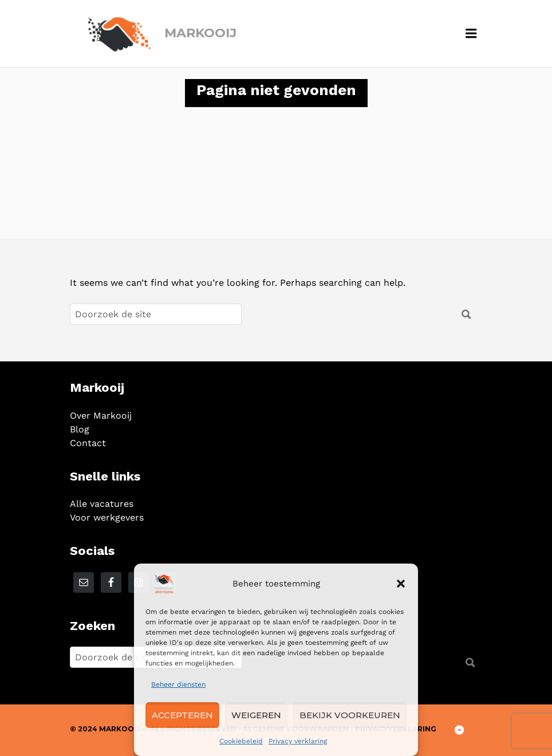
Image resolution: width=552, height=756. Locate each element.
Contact (88, 443)
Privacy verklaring (298, 741)
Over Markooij (101, 416)
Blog (80, 429)
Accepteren (182, 715)
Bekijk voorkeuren (350, 715)
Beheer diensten (178, 684)
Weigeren (256, 715)
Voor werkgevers (107, 517)
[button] (401, 584)
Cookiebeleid (241, 741)
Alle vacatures (102, 504)
